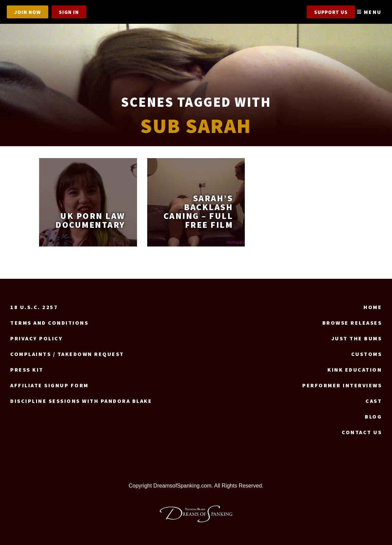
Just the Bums (357, 338)
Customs (367, 354)
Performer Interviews (342, 385)
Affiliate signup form (49, 385)
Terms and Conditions (49, 323)
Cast (374, 401)
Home (373, 307)
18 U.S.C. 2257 (34, 307)
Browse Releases (352, 323)
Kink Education (355, 370)
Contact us (362, 432)
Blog (373, 416)
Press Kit (27, 370)
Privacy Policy (36, 338)
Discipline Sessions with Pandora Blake (81, 401)
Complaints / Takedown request (67, 354)
